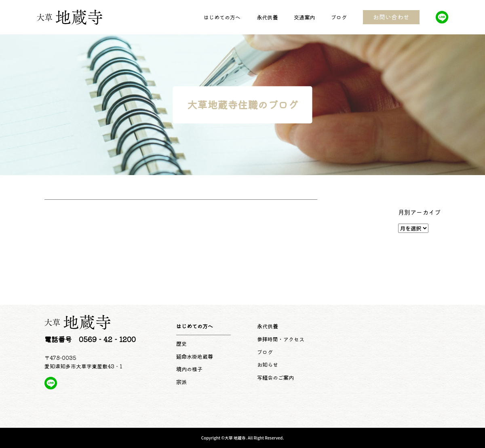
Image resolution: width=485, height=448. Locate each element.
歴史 (181, 343)
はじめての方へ (222, 17)
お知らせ (268, 365)
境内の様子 (189, 369)
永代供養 (267, 17)
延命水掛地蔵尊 (195, 356)
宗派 (181, 382)
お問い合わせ (391, 17)
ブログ (339, 17)
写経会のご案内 (275, 377)
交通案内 (304, 17)
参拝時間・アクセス (281, 339)
